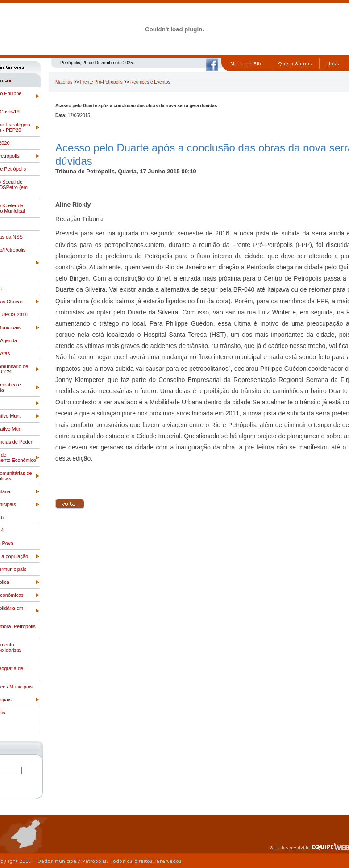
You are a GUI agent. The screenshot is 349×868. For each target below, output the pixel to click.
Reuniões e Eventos (150, 82)
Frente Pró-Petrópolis (102, 82)
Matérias (64, 82)
